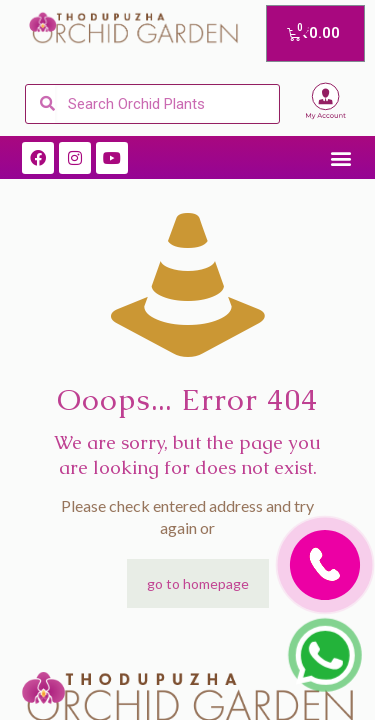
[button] (340, 157)
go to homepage (198, 583)
